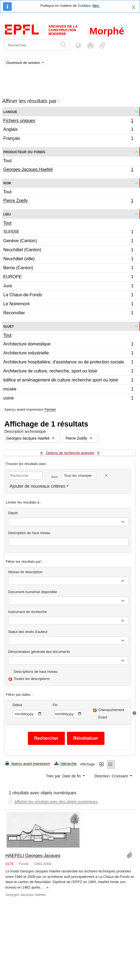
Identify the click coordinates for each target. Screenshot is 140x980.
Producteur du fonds (24, 152)
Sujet (9, 326)
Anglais (68, 130)
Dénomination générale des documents (39, 652)
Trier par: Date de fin (64, 776)
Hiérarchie (66, 764)
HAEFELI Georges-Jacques (33, 855)
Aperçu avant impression (28, 764)
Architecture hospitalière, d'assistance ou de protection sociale (68, 363)
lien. (96, 6)
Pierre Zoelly (68, 201)
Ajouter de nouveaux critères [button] (37, 486)
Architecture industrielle (68, 354)
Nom (7, 183)
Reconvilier (68, 313)
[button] (90, 45)
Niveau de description (25, 572)
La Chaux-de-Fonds (68, 296)
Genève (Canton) (68, 242)
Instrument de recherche (27, 612)
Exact (103, 717)
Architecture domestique (68, 345)
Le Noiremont (68, 305)
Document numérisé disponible (33, 592)
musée (68, 390)
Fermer (50, 409)
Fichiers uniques (68, 121)
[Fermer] (134, 8)
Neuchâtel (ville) (68, 260)
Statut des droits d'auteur (28, 632)
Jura (68, 287)
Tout (7, 161)
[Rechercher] (31, 45)
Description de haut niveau (29, 533)
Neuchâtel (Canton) (68, 251)
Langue (10, 112)
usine (68, 399)
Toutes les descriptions (32, 679)
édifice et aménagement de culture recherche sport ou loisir (68, 381)
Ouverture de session (24, 63)
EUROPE (68, 278)
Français (68, 139)
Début (17, 705)
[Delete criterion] (106, 476)
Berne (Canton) (68, 269)
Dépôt (13, 513)
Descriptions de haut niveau (36, 672)
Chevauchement (111, 710)
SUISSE (68, 233)
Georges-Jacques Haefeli (68, 170)
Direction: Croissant (112, 776)
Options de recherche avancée (70, 453)
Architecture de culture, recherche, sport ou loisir (68, 372)
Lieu (7, 214)
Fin (55, 705)
